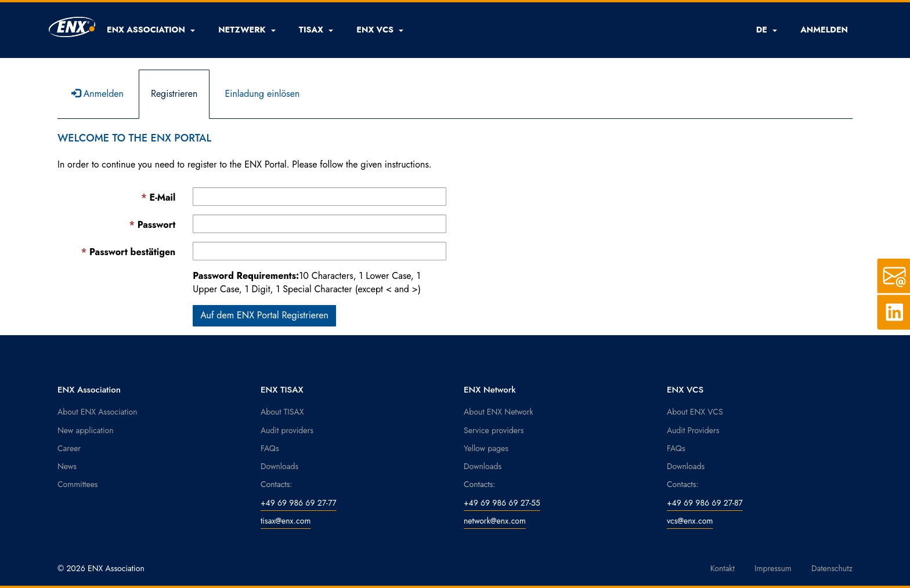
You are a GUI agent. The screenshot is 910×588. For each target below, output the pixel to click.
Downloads (279, 466)
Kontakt (723, 568)
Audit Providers (693, 430)
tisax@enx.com (286, 521)
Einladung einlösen (262, 94)
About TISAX (282, 412)
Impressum (773, 568)
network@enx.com (495, 521)
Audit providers (287, 430)
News (67, 466)
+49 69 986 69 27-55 (502, 503)
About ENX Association (98, 412)
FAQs (270, 448)
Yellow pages (486, 448)
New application (86, 430)
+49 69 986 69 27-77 (299, 503)
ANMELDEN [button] (824, 30)
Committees (78, 484)
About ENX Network (499, 412)
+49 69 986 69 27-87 (705, 503)
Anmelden (98, 94)
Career (69, 448)
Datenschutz (832, 568)
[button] (151, 30)
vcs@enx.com (690, 521)
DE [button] (767, 30)
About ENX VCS (695, 412)
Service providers (494, 430)
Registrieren (174, 94)
